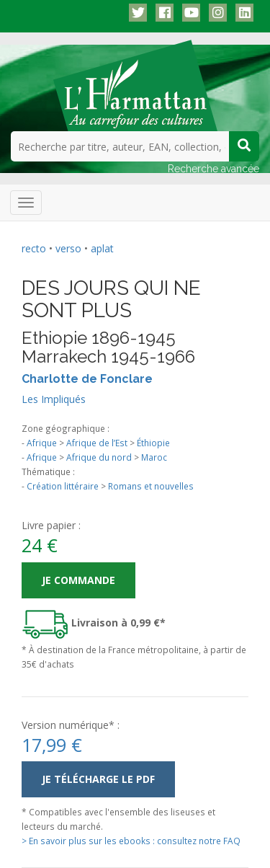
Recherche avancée (213, 169)
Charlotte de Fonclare (87, 379)
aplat (102, 248)
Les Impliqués (54, 399)
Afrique (42, 443)
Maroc (154, 457)
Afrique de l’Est (97, 443)
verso (68, 248)
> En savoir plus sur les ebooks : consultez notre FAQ (131, 841)
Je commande (78, 580)
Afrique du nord (99, 457)
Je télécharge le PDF (98, 779)
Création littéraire (63, 486)
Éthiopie (153, 443)
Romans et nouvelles (151, 486)
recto (34, 248)
